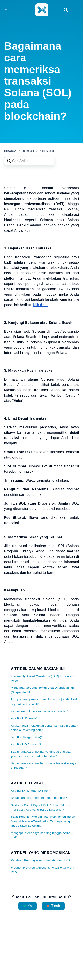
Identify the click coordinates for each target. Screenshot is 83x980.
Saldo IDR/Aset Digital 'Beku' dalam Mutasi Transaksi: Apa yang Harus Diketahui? (41, 807)
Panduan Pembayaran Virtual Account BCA (41, 860)
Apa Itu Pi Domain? (24, 718)
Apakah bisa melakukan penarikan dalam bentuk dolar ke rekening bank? (44, 728)
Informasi (28, 151)
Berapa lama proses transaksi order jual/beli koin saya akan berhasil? (45, 702)
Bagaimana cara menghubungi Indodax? (39, 798)
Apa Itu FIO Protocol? (26, 744)
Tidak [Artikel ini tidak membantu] (56, 906)
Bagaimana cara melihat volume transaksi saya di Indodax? (44, 765)
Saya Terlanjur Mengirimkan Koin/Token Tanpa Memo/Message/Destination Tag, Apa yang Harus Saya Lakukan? (43, 821)
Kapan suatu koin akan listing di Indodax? (40, 711)
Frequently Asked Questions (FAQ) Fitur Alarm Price (43, 678)
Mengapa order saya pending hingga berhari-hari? (42, 835)
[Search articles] (29, 161)
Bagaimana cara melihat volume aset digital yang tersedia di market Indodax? (41, 754)
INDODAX (10, 151)
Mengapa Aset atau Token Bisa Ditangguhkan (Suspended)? (42, 690)
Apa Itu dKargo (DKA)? (27, 737)
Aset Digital (47, 151)
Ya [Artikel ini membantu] (30, 906)
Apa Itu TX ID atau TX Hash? (31, 791)
